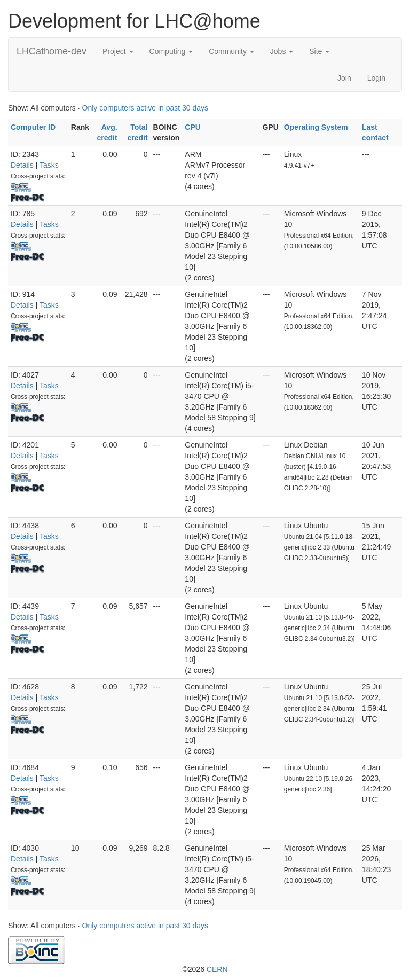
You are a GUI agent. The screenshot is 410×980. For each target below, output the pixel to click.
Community (231, 51)
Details (22, 165)
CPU (193, 127)
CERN (217, 969)
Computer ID (33, 127)
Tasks (49, 165)
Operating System (316, 127)
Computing (171, 51)
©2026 (205, 969)
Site (319, 51)
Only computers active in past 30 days (145, 108)
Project (118, 51)
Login (376, 78)
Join (344, 78)
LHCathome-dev (52, 51)
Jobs (282, 51)
